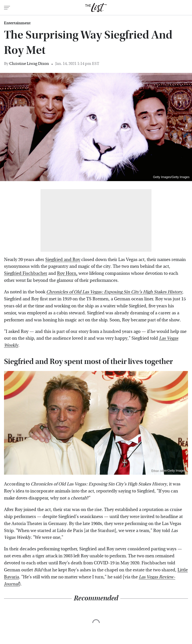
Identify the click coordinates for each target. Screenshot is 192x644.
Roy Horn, (67, 273)
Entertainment (17, 23)
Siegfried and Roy (63, 260)
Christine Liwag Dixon (29, 63)
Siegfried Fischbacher (26, 273)
